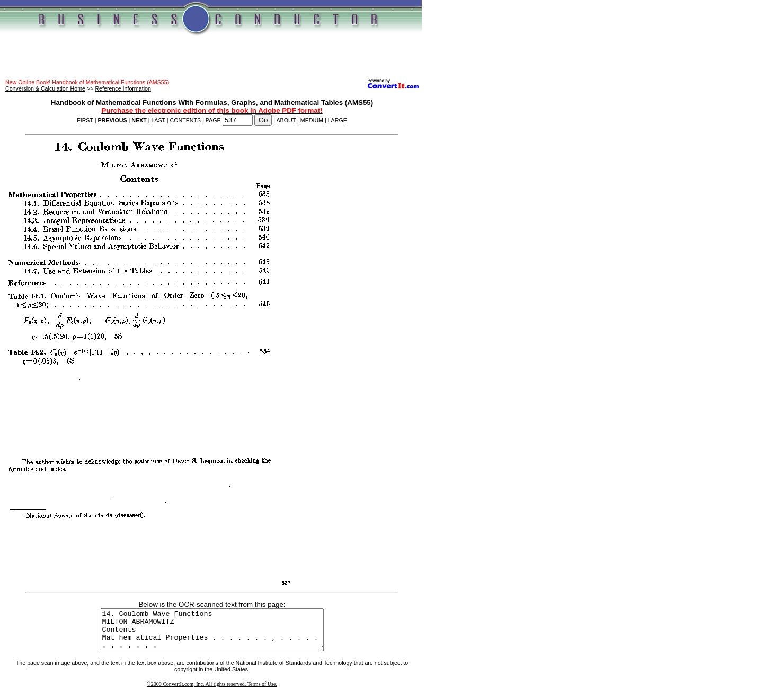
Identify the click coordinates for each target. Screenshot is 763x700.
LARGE (338, 120)
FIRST (85, 120)
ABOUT (286, 120)
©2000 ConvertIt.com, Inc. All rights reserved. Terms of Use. (212, 692)
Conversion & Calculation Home (45, 88)
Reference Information (123, 88)
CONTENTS (186, 120)
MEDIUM (312, 120)
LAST (158, 120)
